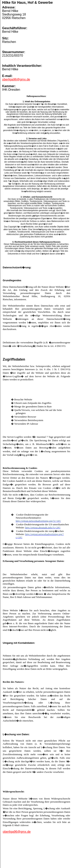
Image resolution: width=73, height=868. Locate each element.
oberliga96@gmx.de (16, 79)
